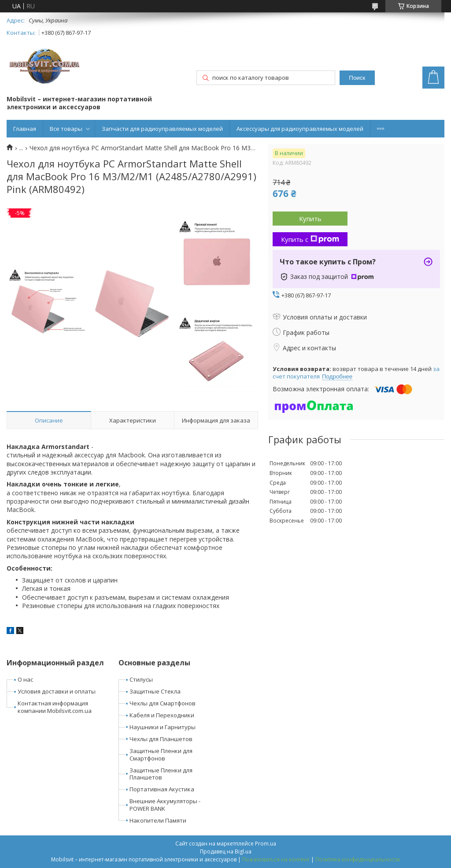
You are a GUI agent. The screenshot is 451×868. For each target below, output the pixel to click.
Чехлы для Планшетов (161, 739)
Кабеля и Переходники (162, 715)
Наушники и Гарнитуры (163, 727)
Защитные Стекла (155, 691)
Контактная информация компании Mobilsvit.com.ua (55, 707)
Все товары (66, 129)
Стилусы (141, 679)
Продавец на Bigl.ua (226, 851)
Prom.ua (266, 844)
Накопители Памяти (158, 820)
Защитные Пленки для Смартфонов (161, 755)
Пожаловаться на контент (276, 859)
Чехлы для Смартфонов (163, 703)
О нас (25, 679)
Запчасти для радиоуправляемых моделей (162, 129)
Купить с (310, 239)
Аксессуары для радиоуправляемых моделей (300, 129)
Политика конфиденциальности (358, 859)
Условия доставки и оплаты (57, 691)
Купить (310, 219)
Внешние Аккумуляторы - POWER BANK (165, 805)
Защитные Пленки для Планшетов (161, 774)
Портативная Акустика (162, 789)
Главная (25, 129)
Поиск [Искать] (357, 78)
